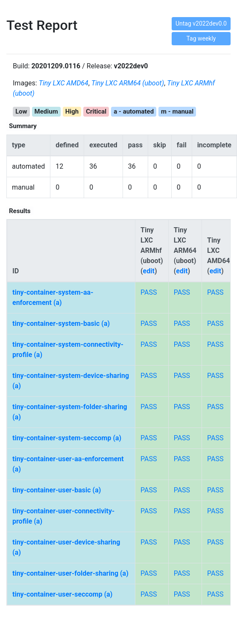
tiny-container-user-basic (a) (57, 490)
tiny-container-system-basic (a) (61, 323)
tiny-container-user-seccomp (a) (62, 594)
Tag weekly (201, 38)
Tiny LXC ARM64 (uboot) (128, 83)
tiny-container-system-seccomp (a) (67, 438)
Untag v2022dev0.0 (201, 23)
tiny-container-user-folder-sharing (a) (70, 573)
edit (149, 271)
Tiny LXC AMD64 (64, 83)
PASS (149, 292)
